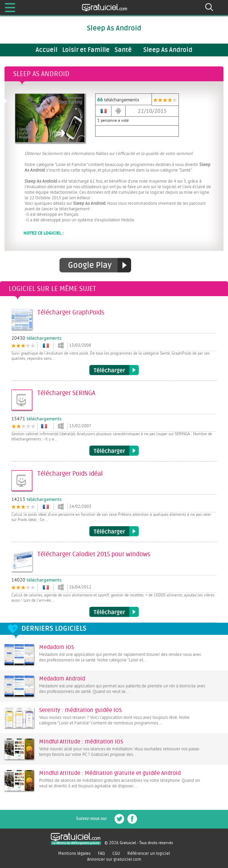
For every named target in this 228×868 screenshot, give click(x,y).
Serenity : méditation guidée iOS (80, 710)
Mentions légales (74, 853)
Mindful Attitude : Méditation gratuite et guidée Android (110, 773)
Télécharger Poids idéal (114, 531)
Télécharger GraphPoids (114, 370)
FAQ (101, 853)
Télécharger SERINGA (114, 451)
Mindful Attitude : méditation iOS (81, 742)
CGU (116, 853)
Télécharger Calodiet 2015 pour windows (114, 612)
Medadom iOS (57, 647)
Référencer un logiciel (149, 853)
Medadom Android (62, 679)
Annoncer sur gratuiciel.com (114, 859)
